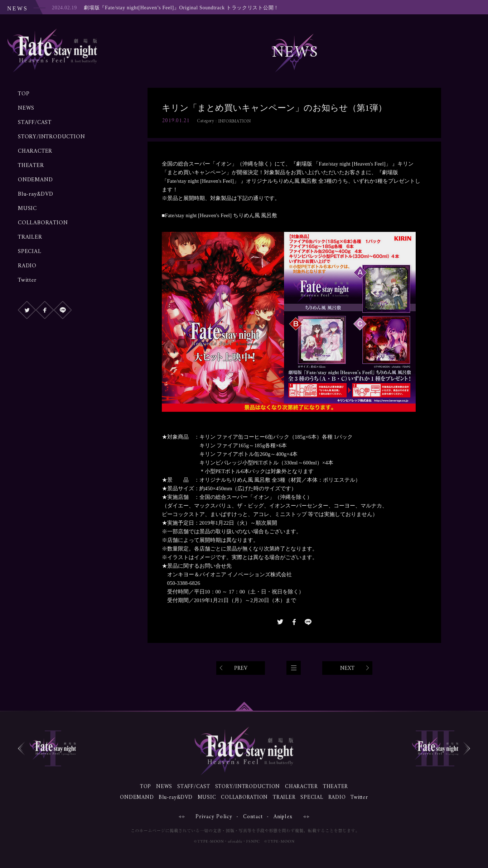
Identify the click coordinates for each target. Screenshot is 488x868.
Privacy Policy (214, 817)
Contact (253, 817)
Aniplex (283, 817)
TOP (24, 94)
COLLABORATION (43, 223)
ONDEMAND (35, 180)
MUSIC (27, 209)
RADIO (27, 266)
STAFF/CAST (35, 123)
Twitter (27, 280)
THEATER (31, 166)
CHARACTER (35, 151)
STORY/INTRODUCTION (51, 137)
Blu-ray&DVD (36, 194)
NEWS (26, 108)
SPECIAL (30, 252)
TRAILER (30, 237)
